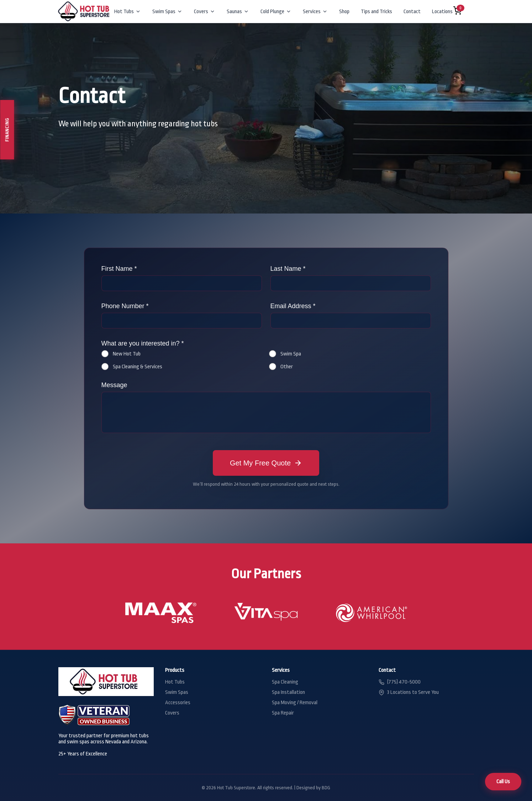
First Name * (119, 269)
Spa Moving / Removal (295, 703)
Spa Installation (288, 692)
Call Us (503, 782)
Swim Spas (167, 12)
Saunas (238, 12)
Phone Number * (125, 306)
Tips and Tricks (376, 12)
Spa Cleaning (285, 682)
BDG (326, 788)
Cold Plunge (276, 12)
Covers (205, 12)
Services (315, 12)
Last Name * (288, 269)
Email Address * (293, 306)
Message (114, 385)
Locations (446, 12)
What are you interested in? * (143, 343)
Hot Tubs (128, 12)
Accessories (178, 703)
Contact (412, 12)
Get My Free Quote (266, 463)
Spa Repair (283, 713)
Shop (344, 12)
